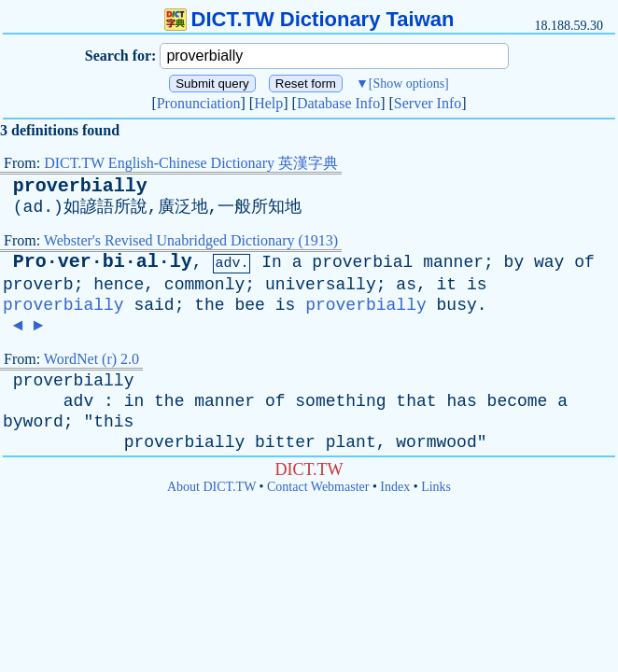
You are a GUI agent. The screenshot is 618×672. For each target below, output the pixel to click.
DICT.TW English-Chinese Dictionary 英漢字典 (191, 163)
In (272, 262)
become (518, 401)
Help (268, 103)
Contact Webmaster (318, 487)
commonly (204, 285)
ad (34, 207)
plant (351, 442)
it (447, 285)
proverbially (80, 186)
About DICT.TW (211, 487)
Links (436, 487)
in (134, 401)
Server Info (428, 103)
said (154, 305)
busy (457, 305)
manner (453, 262)
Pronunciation (199, 103)
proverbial (362, 262)
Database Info (338, 103)
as (406, 285)
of (584, 262)
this (113, 422)
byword (33, 422)
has (461, 401)
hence (119, 285)
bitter (285, 442)
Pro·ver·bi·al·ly (103, 262)
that (416, 401)
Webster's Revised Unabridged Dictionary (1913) (191, 240)
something (340, 401)
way (549, 262)
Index (395, 487)
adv (78, 401)
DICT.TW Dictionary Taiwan (309, 19)
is (477, 285)
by (514, 262)
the (209, 305)
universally (321, 285)
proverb (38, 285)
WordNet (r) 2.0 (91, 359)
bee (249, 305)
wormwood (436, 442)
